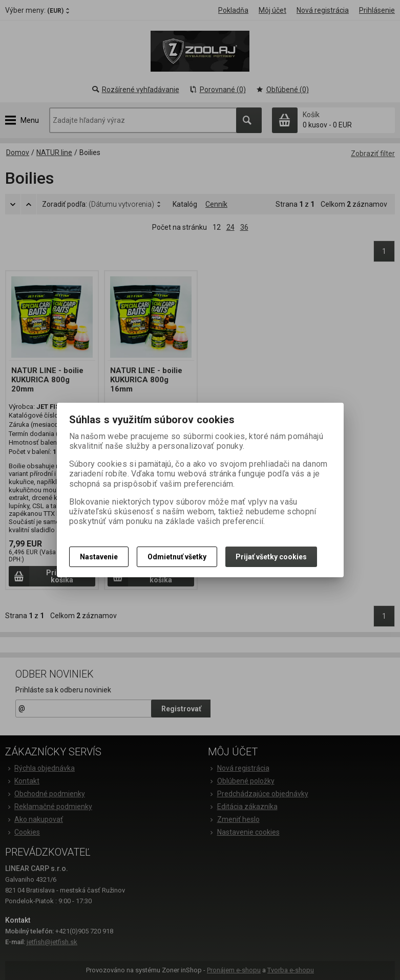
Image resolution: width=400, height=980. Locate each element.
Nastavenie (99, 557)
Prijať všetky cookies (271, 557)
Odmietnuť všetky (177, 557)
